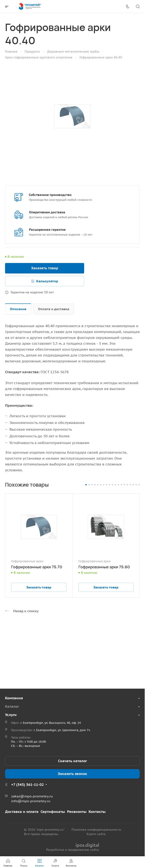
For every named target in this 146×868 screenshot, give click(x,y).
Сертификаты (53, 812)
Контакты (97, 812)
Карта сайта (96, 834)
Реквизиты (77, 812)
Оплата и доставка (54, 309)
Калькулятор (47, 281)
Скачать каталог (72, 761)
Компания (14, 698)
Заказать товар (45, 268)
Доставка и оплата (22, 812)
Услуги (11, 715)
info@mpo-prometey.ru (31, 801)
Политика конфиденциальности (96, 830)
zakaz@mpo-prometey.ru (32, 796)
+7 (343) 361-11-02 (27, 785)
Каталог (12, 706)
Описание (18, 309)
